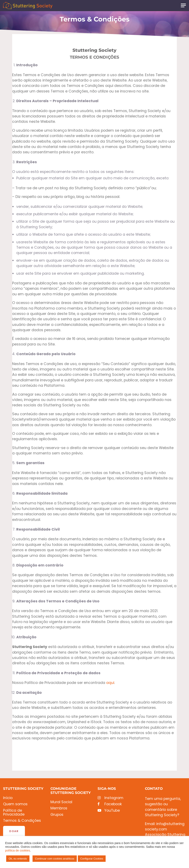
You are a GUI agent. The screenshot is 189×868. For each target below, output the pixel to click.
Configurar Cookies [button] (92, 859)
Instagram (110, 798)
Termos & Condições (22, 821)
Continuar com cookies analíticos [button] (55, 859)
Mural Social (61, 802)
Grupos (57, 815)
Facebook (110, 804)
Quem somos (15, 804)
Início (8, 798)
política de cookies (18, 850)
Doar (14, 831)
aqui (110, 683)
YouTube (109, 811)
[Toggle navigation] (183, 5)
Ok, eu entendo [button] (18, 859)
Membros (59, 808)
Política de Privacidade (14, 813)
